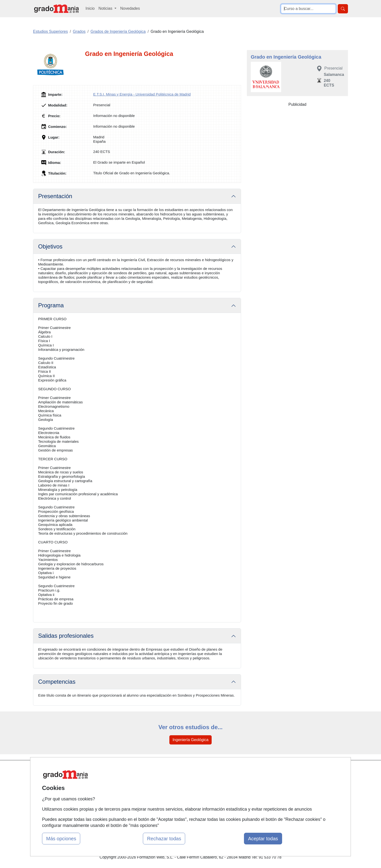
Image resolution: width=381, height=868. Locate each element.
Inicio (90, 8)
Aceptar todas (263, 839)
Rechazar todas (164, 839)
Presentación (55, 196)
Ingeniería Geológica (190, 740)
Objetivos (50, 246)
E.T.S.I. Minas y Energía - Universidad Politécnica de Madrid (142, 94)
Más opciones (61, 839)
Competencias (57, 682)
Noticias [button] (106, 8)
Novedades (130, 8)
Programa (51, 305)
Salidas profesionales (66, 636)
